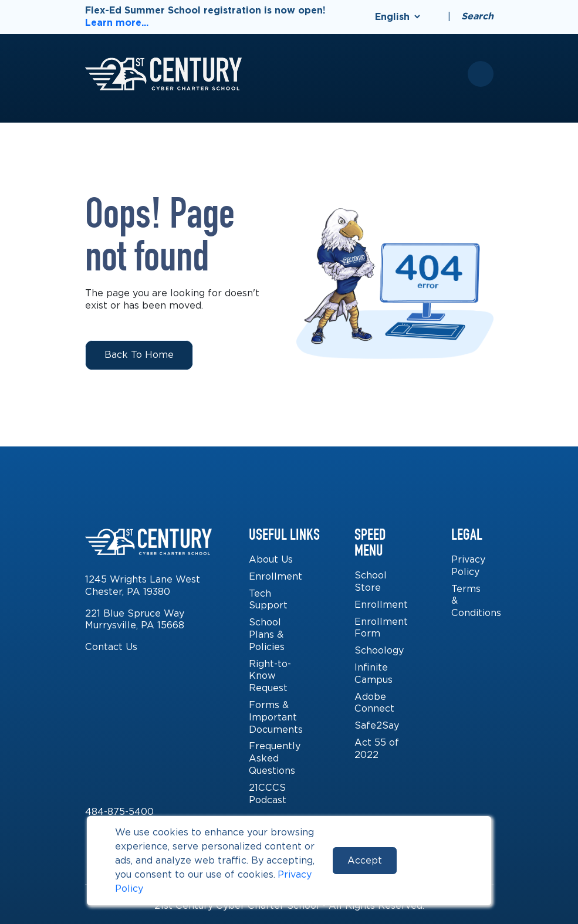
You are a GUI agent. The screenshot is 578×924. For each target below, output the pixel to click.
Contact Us (111, 647)
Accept (365, 860)
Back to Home (139, 355)
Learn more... (117, 23)
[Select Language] (397, 17)
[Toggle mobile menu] (481, 74)
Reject (436, 860)
